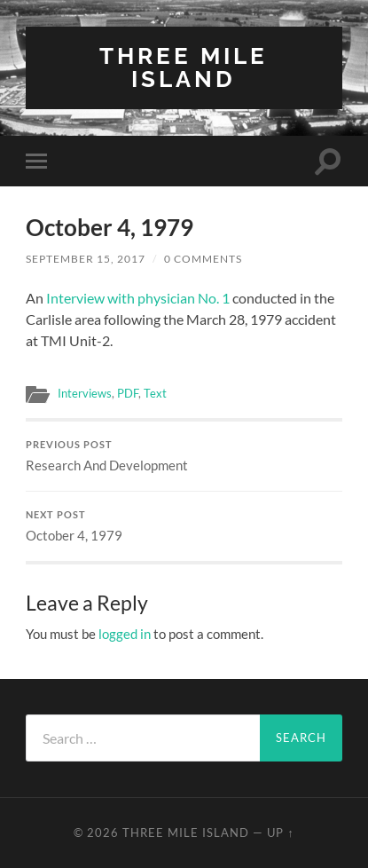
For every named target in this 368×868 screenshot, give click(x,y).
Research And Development (184, 456)
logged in (125, 634)
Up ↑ (280, 832)
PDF (128, 393)
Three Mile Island (184, 67)
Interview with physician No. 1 (138, 298)
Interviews (85, 393)
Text (155, 393)
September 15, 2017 (86, 259)
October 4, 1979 (184, 526)
